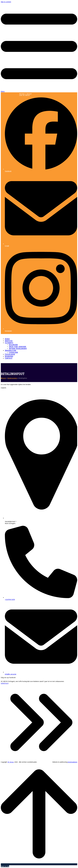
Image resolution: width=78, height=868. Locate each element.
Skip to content (6, 2)
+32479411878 (10, 599)
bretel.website (73, 762)
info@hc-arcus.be (11, 674)
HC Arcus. (11, 762)
